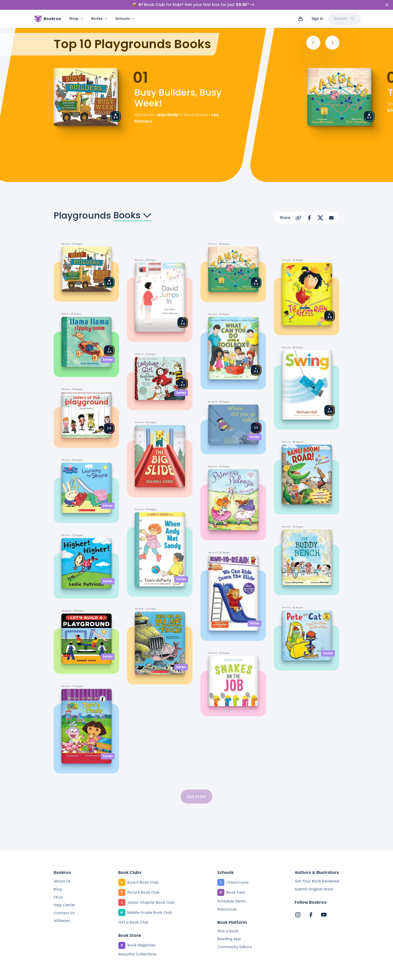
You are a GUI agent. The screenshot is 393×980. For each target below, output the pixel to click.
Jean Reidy (167, 105)
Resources (227, 899)
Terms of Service (111, 974)
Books (99, 19)
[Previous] (313, 33)
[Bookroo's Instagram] (298, 905)
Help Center (65, 895)
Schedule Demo (232, 891)
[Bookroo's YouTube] (324, 905)
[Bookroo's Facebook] (311, 905)
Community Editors (235, 937)
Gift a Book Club (133, 912)
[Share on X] (320, 208)
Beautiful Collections (137, 944)
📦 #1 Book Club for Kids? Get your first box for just (193, 5)
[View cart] (301, 19)
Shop (76, 19)
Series (108, 350)
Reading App (229, 929)
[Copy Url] (298, 208)
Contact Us (64, 903)
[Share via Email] (331, 208)
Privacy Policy (150, 974)
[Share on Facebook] (309, 208)
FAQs (58, 887)
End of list (197, 787)
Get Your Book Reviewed (317, 871)
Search (344, 19)
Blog (58, 879)
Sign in (317, 19)
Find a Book (228, 921)
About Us (62, 871)
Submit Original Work (314, 879)
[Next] (332, 33)
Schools (125, 19)
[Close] (387, 5)
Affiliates (62, 911)
